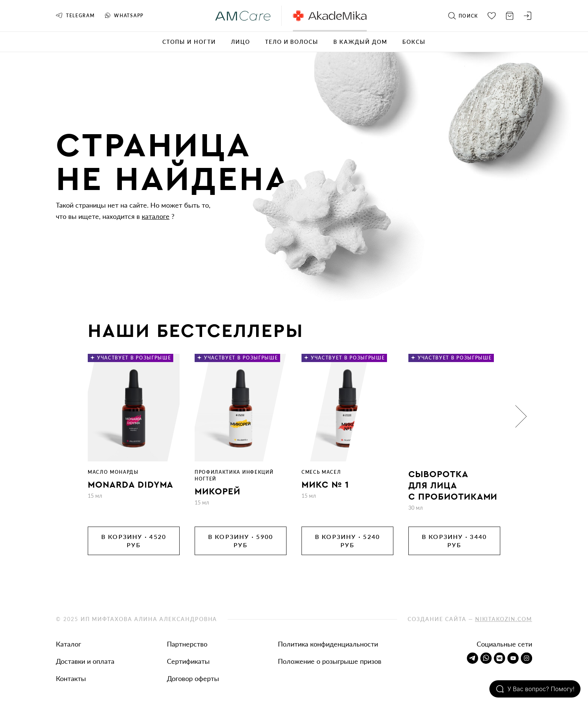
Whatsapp (124, 16)
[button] (521, 416)
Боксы (414, 42)
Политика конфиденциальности (328, 644)
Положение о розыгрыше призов (330, 661)
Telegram (75, 16)
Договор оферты (193, 678)
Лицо (241, 42)
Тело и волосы (292, 42)
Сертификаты (188, 661)
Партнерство (187, 644)
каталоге (156, 216)
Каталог (68, 644)
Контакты (71, 678)
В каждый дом (360, 42)
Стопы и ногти (189, 42)
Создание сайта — (470, 619)
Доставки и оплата (85, 661)
